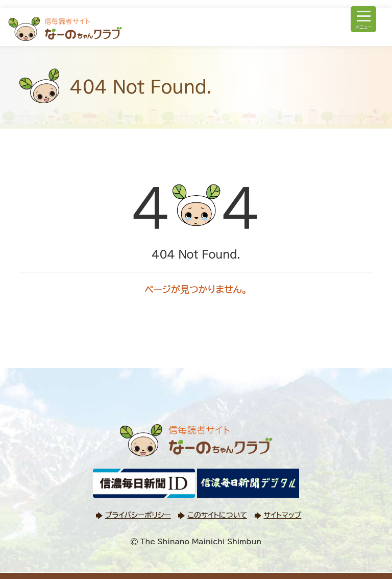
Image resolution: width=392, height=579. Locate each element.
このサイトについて (217, 515)
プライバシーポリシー (138, 515)
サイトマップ (283, 515)
